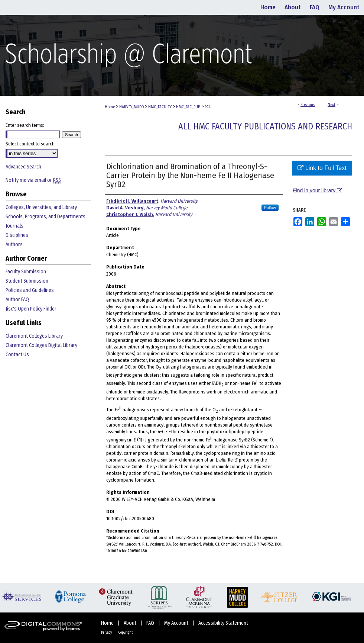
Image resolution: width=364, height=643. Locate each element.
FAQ (151, 623)
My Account (177, 623)
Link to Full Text (322, 168)
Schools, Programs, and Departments (45, 217)
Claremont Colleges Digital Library (41, 345)
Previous (308, 105)
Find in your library (317, 190)
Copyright (126, 633)
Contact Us (17, 355)
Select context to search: (31, 144)
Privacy (107, 633)
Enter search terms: (25, 125)
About (131, 623)
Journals (14, 226)
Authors (14, 245)
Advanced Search (23, 167)
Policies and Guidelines (30, 290)
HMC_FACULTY (160, 107)
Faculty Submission (26, 272)
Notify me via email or (33, 180)
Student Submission (27, 281)
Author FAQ (17, 300)
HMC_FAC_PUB (188, 107)
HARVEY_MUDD (131, 107)
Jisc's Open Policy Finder (31, 309)
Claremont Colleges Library (34, 336)
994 (208, 107)
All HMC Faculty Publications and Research (265, 126)
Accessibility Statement (223, 623)
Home (110, 107)
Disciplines (17, 235)
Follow (270, 208)
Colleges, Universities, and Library (41, 207)
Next (331, 105)
